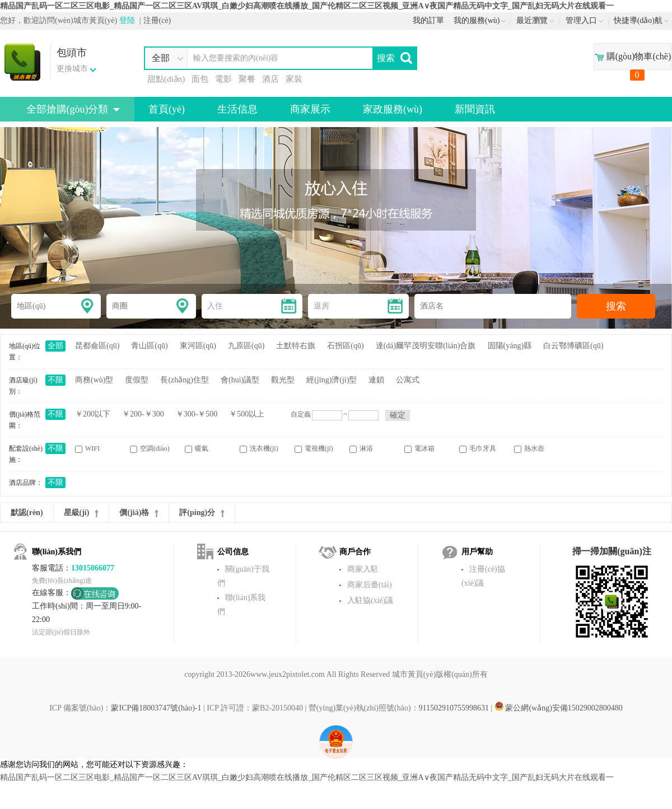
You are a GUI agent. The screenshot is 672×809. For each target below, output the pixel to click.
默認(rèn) (27, 513)
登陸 (127, 20)
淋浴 (361, 449)
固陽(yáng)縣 (510, 346)
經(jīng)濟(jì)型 (332, 380)
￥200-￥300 (143, 414)
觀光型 (283, 380)
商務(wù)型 (94, 380)
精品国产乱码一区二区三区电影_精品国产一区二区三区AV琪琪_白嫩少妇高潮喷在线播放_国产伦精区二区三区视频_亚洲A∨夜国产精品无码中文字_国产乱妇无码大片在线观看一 (307, 6)
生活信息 (237, 109)
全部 (55, 346)
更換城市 (72, 69)
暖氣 (197, 449)
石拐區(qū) (345, 346)
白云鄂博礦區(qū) (573, 346)
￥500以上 (247, 414)
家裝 (294, 79)
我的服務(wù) (480, 20)
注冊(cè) (157, 20)
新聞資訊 (475, 109)
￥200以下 (93, 414)
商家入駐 (363, 569)
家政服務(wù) (393, 109)
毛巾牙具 (478, 449)
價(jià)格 (139, 513)
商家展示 (310, 109)
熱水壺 (529, 449)
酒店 (270, 79)
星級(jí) (81, 513)
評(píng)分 (202, 513)
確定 (398, 415)
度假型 (137, 380)
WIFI (87, 449)
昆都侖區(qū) (97, 346)
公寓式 (408, 380)
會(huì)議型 (240, 380)
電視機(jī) (314, 449)
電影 (223, 79)
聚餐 (247, 79)
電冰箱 (419, 449)
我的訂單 (428, 20)
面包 (200, 79)
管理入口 (584, 20)
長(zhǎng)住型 (185, 380)
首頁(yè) (167, 109)
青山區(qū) (149, 346)
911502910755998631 (454, 708)
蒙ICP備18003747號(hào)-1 (156, 708)
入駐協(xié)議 (370, 600)
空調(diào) (150, 449)
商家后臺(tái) (369, 585)
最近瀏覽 (535, 20)
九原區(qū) (246, 346)
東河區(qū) (198, 346)
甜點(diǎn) (166, 79)
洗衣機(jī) (259, 449)
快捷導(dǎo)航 (641, 20)
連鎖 (376, 380)
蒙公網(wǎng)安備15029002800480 (559, 708)
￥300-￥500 (197, 414)
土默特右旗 (296, 346)
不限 (55, 380)
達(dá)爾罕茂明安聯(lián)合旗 (426, 346)
